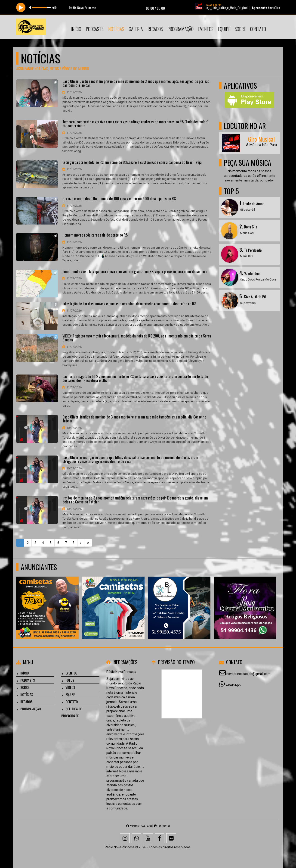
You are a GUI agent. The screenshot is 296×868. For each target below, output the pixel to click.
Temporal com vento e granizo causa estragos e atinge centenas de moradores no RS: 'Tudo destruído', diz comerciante (135, 124)
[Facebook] (160, 838)
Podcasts (95, 29)
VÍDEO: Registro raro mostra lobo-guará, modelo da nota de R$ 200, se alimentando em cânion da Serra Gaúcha (137, 338)
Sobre (240, 29)
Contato (258, 29)
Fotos (70, 680)
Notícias (116, 29)
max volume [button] (55, 8)
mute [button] (31, 8)
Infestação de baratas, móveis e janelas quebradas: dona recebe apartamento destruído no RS (129, 304)
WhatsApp (233, 685)
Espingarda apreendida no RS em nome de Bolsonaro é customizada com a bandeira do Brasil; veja (132, 162)
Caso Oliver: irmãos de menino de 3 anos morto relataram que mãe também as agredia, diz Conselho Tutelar (134, 419)
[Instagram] (125, 838)
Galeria (136, 29)
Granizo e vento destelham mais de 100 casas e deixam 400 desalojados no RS (119, 199)
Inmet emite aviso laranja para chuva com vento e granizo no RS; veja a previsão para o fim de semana (135, 272)
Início (76, 29)
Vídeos (70, 687)
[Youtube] (148, 838)
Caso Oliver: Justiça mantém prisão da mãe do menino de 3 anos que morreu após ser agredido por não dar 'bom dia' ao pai (136, 83)
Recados (155, 29)
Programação (180, 29)
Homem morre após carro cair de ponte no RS (95, 235)
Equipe (224, 29)
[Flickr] (171, 838)
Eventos (206, 29)
